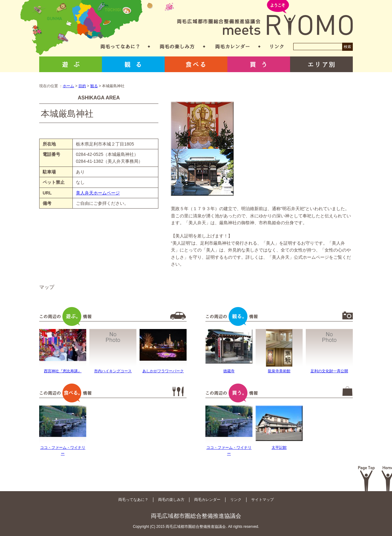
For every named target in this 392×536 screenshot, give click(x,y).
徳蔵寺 (229, 371)
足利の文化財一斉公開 (329, 371)
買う (259, 64)
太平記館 (279, 448)
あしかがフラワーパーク (163, 371)
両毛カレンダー (233, 47)
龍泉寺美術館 (279, 371)
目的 (82, 86)
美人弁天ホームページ (98, 193)
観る (133, 64)
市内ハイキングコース (113, 371)
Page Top (366, 479)
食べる (196, 64)
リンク (277, 47)
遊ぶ (71, 64)
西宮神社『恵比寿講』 (63, 371)
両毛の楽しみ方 (177, 47)
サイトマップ (262, 500)
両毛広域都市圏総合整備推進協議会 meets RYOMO (265, 18)
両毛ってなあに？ (120, 47)
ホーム (68, 86)
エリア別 (321, 64)
